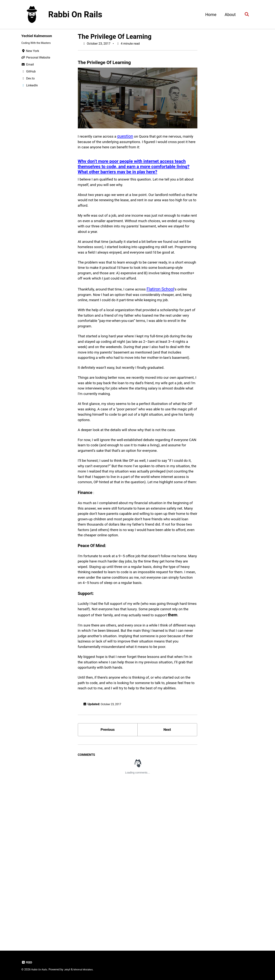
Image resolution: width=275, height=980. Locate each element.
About (228, 15)
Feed (27, 962)
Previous (108, 879)
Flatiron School (171, 321)
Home (209, 15)
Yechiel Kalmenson (39, 36)
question (131, 137)
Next (167, 879)
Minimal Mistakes (88, 969)
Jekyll (70, 969)
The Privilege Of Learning (115, 37)
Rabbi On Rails (75, 14)
